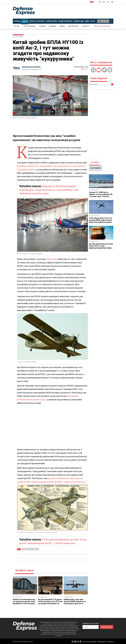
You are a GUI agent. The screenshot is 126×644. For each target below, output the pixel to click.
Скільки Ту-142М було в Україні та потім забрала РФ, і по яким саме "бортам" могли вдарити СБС (101, 195)
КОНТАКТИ (110, 642)
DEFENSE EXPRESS (32, 67)
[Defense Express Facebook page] (100, 2)
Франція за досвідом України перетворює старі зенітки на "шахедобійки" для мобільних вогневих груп (50, 190)
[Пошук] (111, 21)
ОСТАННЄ (95, 162)
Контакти (85, 26)
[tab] (95, 162)
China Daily (52, 259)
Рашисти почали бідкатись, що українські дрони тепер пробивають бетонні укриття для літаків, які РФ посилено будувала (25, 603)
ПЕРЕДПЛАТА (101, 642)
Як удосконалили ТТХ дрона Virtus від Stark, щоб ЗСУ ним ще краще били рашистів (50, 602)
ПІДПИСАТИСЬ (107, 627)
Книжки (62, 26)
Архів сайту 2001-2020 (102, 26)
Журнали (42, 26)
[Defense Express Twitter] (108, 2)
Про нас (17, 26)
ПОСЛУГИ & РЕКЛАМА (89, 642)
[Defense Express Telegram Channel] (112, 2)
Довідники (52, 26)
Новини (21, 37)
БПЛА (31, 549)
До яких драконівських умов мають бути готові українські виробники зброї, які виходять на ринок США (101, 246)
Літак (36, 549)
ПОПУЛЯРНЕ (96, 168)
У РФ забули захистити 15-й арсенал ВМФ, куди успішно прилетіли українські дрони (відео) (101, 221)
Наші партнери (73, 26)
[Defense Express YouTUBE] (104, 2)
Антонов (25, 549)
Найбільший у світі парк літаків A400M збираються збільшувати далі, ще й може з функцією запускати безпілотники (75, 603)
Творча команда (29, 26)
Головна (15, 37)
